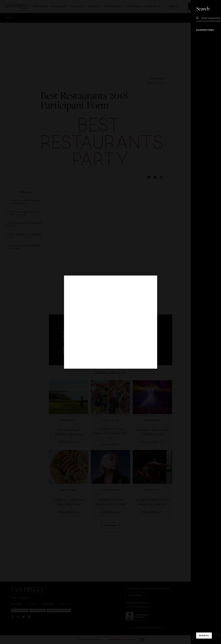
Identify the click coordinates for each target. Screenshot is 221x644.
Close (209, 8)
